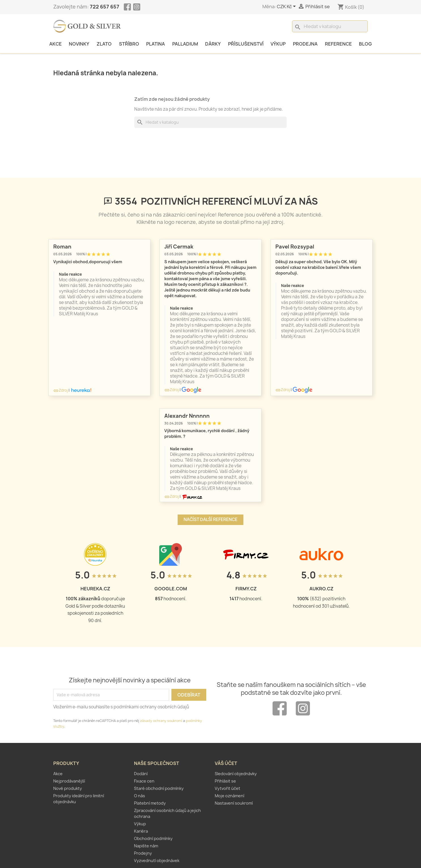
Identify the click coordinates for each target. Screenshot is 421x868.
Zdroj (60, 390)
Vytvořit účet (227, 788)
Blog (365, 44)
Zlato (104, 44)
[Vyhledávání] (330, 26)
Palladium (185, 44)
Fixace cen (144, 781)
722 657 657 (105, 7)
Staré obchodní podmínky (159, 788)
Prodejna (305, 44)
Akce (56, 44)
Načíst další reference (210, 519)
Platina (156, 44)
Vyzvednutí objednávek (157, 861)
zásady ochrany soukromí (161, 721)
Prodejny (143, 853)
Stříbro (129, 44)
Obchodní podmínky (153, 838)
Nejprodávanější (69, 781)
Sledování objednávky (236, 774)
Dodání (141, 774)
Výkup (278, 44)
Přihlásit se (225, 781)
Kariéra (141, 831)
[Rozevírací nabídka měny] (287, 7)
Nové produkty (68, 788)
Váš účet (226, 763)
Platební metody (150, 803)
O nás (140, 796)
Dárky (213, 44)
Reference (338, 44)
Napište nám (146, 846)
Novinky (79, 44)
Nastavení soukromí (234, 803)
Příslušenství (246, 44)
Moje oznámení (229, 796)
